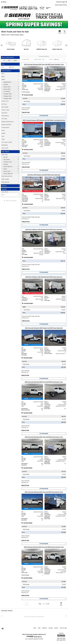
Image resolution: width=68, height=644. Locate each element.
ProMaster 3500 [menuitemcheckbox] (7, 99)
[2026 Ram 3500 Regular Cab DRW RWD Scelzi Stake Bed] (44, 175)
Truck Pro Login (63, 628)
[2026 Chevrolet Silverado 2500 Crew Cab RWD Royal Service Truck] (44, 437)
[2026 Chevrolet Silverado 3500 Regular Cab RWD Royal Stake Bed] (44, 328)
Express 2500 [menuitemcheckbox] (7, 87)
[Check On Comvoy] (3, 629)
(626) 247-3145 (26, 112)
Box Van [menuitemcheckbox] (5, 157)
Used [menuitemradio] (15, 60)
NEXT (61, 604)
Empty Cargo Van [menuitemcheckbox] (8, 167)
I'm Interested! (44, 116)
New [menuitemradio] (9, 60)
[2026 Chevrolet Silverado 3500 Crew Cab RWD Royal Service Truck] (44, 382)
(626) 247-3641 (63, 5)
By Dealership (5, 192)
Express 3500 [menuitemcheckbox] (7, 89)
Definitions (45, 628)
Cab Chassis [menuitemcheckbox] (7, 160)
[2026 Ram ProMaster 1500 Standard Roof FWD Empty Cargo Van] (44, 277)
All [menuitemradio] (4, 60)
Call (65, 32)
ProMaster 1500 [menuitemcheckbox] (7, 94)
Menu (4, 2)
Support (56, 628)
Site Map (51, 628)
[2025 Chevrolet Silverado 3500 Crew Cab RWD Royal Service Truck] (44, 492)
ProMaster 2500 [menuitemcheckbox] (7, 96)
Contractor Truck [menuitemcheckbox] (7, 162)
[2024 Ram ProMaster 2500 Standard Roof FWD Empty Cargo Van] (44, 229)
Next (66, 19)
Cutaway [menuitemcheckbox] (5, 164)
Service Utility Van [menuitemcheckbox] (8, 174)
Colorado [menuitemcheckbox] (6, 84)
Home (35, 628)
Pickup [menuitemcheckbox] (5, 169)
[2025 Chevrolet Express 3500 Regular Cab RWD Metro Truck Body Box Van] (44, 120)
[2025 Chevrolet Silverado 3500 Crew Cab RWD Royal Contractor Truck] (44, 64)
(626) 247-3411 (26, 222)
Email (60, 32)
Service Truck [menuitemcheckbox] (7, 171)
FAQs (39, 628)
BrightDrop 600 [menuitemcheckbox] (7, 82)
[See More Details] (27, 95)
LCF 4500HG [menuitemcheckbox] (7, 91)
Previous (2, 19)
